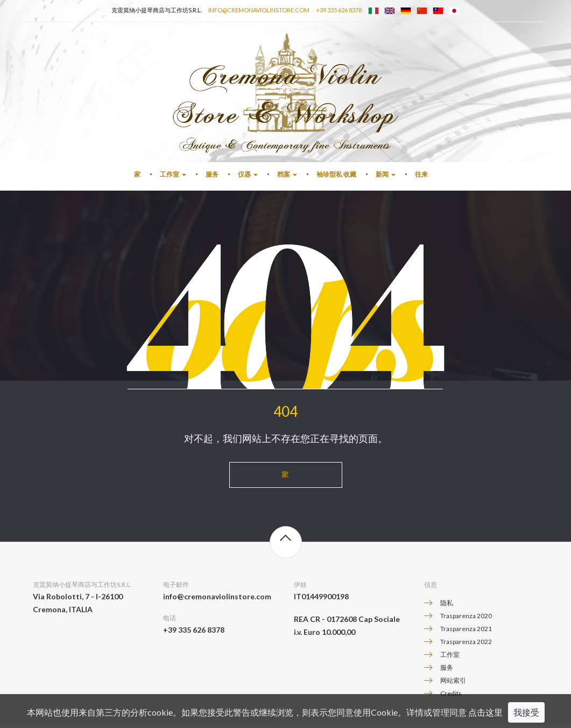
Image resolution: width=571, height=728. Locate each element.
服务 (212, 177)
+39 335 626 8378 (339, 10)
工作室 (173, 177)
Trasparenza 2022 (466, 645)
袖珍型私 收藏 (336, 177)
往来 (421, 177)
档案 (287, 177)
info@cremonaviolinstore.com (259, 10)
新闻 (386, 177)
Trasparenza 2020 (466, 619)
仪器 (248, 177)
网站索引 (453, 684)
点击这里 (485, 712)
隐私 (447, 606)
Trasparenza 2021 (466, 632)
